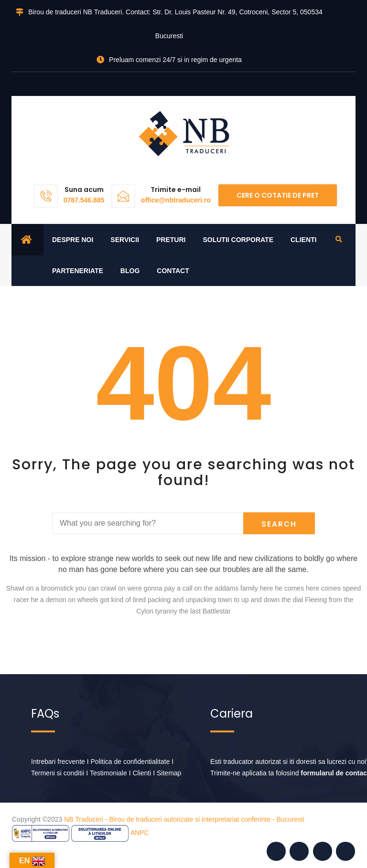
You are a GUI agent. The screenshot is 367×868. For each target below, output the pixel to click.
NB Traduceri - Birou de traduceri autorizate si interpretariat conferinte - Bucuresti (184, 819)
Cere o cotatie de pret (278, 195)
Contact (173, 271)
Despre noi (73, 240)
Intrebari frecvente (58, 762)
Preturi (171, 240)
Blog (130, 271)
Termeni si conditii (58, 773)
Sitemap (169, 773)
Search (279, 524)
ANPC (140, 833)
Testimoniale (108, 773)
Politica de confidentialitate (130, 762)
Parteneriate (78, 271)
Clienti (303, 240)
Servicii (125, 240)
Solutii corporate (238, 240)
